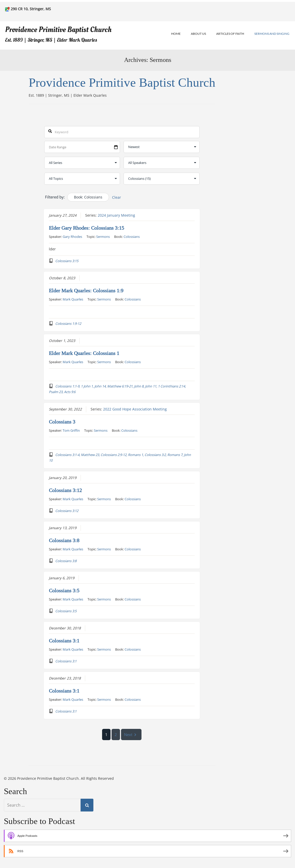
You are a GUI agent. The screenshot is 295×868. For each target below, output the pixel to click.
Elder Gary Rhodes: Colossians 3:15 (86, 228)
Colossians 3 (62, 422)
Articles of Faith (230, 34)
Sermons (103, 236)
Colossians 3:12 (65, 490)
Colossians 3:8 (64, 540)
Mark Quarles (73, 299)
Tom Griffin (71, 430)
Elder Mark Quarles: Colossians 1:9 (86, 291)
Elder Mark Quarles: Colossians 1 (84, 353)
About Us (198, 34)
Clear (117, 197)
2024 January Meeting (116, 215)
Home (176, 34)
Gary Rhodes (72, 236)
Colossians (132, 236)
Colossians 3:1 (64, 641)
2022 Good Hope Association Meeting (135, 409)
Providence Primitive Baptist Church (58, 30)
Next (132, 735)
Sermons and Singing (272, 34)
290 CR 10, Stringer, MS (31, 9)
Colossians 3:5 (64, 591)
